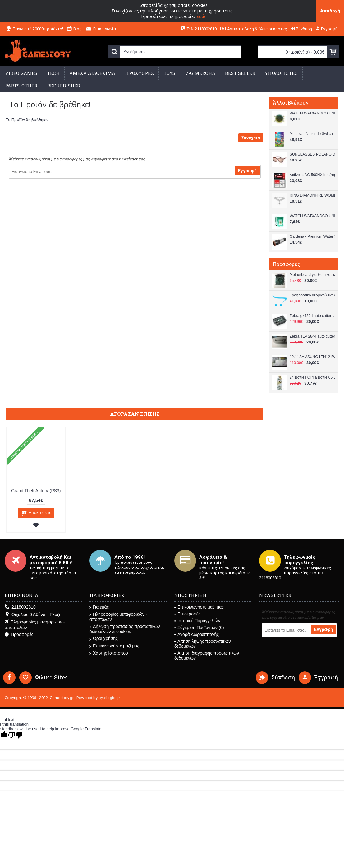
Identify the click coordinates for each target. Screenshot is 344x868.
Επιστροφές (187, 614)
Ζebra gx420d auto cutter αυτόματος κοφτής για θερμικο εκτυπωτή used (312, 316)
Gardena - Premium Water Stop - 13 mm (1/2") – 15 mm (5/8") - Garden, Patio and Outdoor (312, 236)
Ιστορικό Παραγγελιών (197, 621)
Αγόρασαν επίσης (135, 414)
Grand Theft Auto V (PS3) (36, 491)
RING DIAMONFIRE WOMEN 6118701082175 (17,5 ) (312, 195)
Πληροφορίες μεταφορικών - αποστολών (35, 625)
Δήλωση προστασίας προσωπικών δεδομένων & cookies (125, 629)
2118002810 (20, 607)
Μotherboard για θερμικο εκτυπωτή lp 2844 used (312, 275)
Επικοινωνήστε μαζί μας (114, 646)
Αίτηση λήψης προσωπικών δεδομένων (203, 644)
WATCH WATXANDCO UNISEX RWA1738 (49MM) (312, 113)
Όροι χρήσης (104, 639)
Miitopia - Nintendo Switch (311, 134)
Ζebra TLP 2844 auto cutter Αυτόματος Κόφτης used (312, 336)
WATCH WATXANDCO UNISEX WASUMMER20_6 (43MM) (312, 216)
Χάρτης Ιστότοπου (109, 653)
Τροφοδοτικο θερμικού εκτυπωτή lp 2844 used (312, 295)
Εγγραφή (247, 171)
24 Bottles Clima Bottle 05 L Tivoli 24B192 (312, 377)
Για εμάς (99, 607)
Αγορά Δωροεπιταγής (197, 634)
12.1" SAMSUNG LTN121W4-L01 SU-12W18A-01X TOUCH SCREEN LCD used (312, 357)
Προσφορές (19, 635)
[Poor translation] (15, 735)
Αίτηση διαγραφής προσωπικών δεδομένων (207, 656)
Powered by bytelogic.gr (98, 698)
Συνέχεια (251, 138)
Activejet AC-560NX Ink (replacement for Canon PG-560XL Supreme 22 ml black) (312, 175)
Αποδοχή (330, 11)
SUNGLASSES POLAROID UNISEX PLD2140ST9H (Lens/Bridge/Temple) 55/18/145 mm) (312, 154)
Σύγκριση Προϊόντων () (199, 628)
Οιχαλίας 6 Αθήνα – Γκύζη (33, 615)
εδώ (201, 16)
